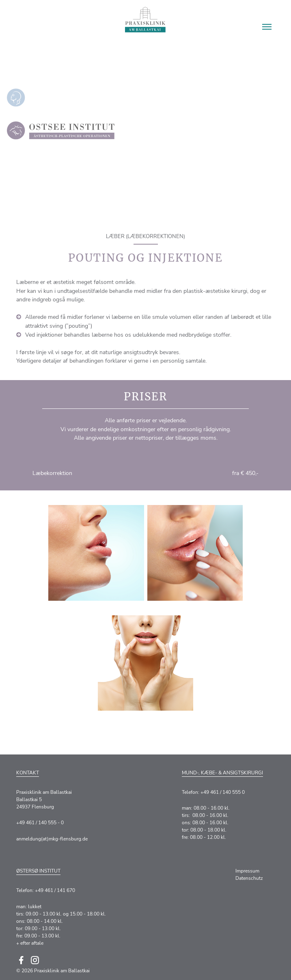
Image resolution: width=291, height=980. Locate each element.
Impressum (247, 871)
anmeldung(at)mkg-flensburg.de (52, 839)
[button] (267, 27)
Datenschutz (249, 878)
